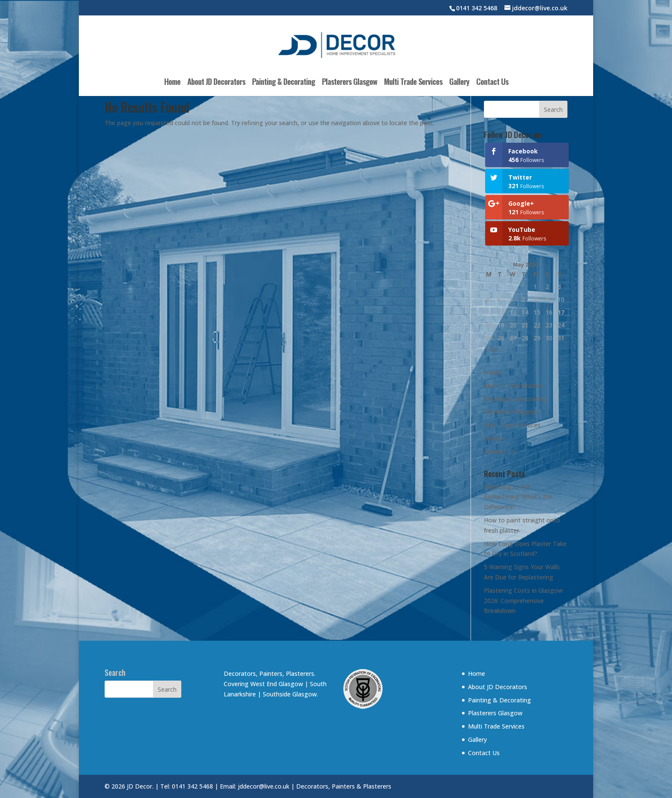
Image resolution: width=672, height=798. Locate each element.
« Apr (491, 349)
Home (172, 83)
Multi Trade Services (413, 83)
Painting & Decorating (283, 83)
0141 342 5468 (477, 8)
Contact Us (492, 83)
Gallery (459, 83)
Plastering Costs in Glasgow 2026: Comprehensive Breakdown (523, 601)
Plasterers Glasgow (349, 83)
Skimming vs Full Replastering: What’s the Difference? (518, 497)
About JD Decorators (216, 83)
